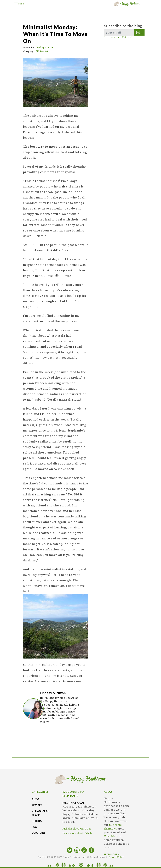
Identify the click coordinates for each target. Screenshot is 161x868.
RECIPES (37, 805)
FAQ (34, 827)
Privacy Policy (116, 857)
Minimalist (42, 51)
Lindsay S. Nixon (45, 48)
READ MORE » (111, 854)
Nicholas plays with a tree (77, 829)
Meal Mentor (113, 836)
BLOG (35, 799)
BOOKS (37, 821)
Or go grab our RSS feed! (118, 37)
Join (139, 32)
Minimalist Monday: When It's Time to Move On (55, 34)
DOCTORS (38, 833)
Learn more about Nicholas (78, 833)
